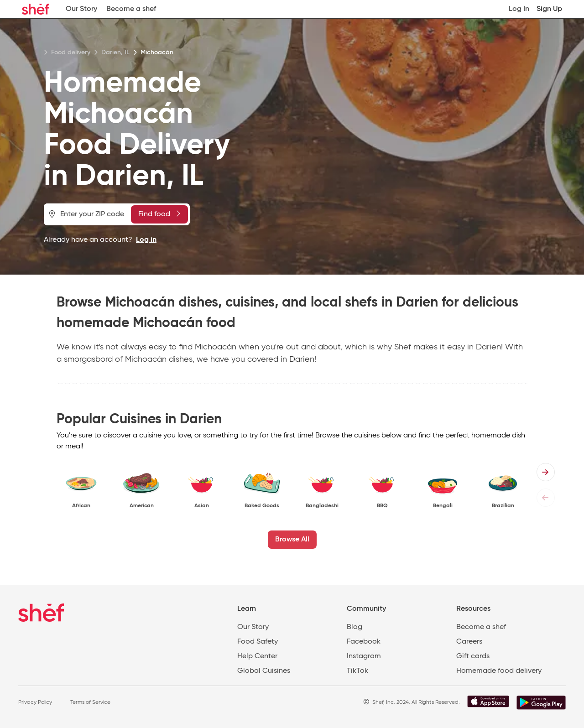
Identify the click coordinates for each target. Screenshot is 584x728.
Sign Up (549, 9)
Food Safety (258, 642)
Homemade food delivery (499, 671)
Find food (159, 214)
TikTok (357, 671)
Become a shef (131, 9)
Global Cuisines (264, 671)
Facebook (364, 642)
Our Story (81, 9)
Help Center (257, 656)
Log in (146, 240)
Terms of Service (90, 702)
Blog (355, 627)
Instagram (364, 656)
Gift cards (473, 656)
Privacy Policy (35, 702)
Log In (519, 9)
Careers (469, 642)
